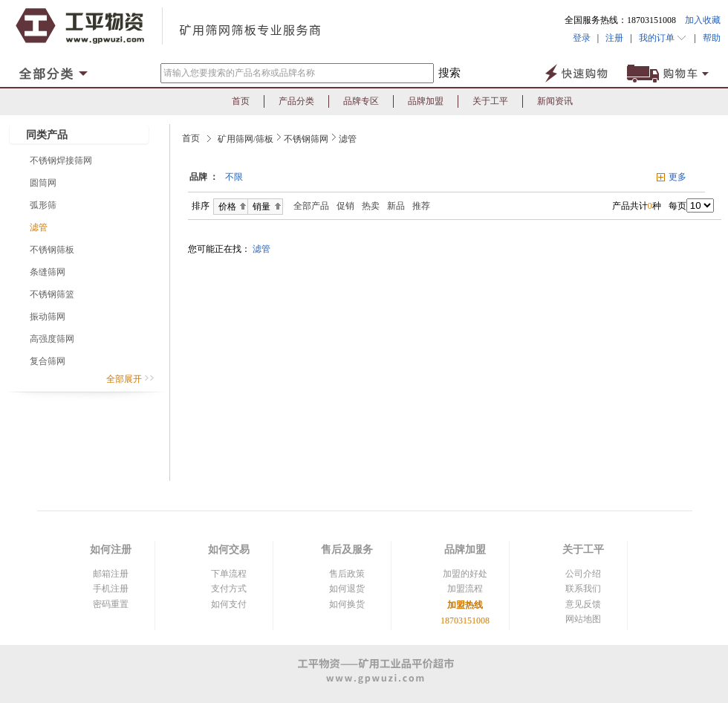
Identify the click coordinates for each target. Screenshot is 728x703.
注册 (614, 38)
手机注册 (111, 589)
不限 (234, 177)
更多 (677, 177)
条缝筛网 (48, 272)
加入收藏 (703, 20)
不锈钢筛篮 (52, 294)
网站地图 (583, 619)
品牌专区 (361, 101)
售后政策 (347, 574)
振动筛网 (48, 317)
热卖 (371, 206)
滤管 (39, 227)
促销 (345, 206)
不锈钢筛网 (306, 139)
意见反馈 (583, 604)
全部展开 (130, 379)
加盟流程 (465, 589)
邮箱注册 (111, 574)
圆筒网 (43, 183)
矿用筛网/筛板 (246, 139)
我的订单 (663, 38)
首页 (241, 101)
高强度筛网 (52, 339)
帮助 (708, 38)
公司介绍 (583, 574)
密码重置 (111, 604)
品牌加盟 (426, 101)
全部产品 (308, 206)
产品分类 (296, 101)
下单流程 (229, 574)
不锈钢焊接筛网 (61, 161)
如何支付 (229, 604)
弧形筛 (43, 205)
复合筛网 (48, 361)
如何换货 (347, 604)
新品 (396, 206)
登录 (582, 38)
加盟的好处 (465, 574)
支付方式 (229, 589)
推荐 (421, 206)
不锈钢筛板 (52, 250)
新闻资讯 (555, 101)
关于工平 (490, 101)
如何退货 (347, 589)
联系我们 (583, 589)
